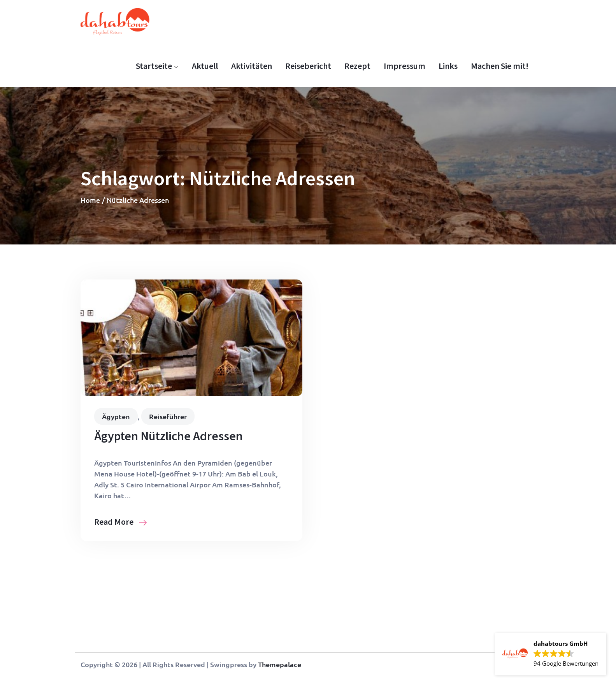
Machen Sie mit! (500, 66)
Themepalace (280, 664)
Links (448, 66)
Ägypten (116, 416)
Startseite (157, 66)
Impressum (405, 66)
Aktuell (205, 66)
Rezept (357, 66)
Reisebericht (308, 66)
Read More (120, 522)
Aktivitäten (252, 66)
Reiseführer (168, 416)
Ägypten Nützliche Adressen (168, 436)
